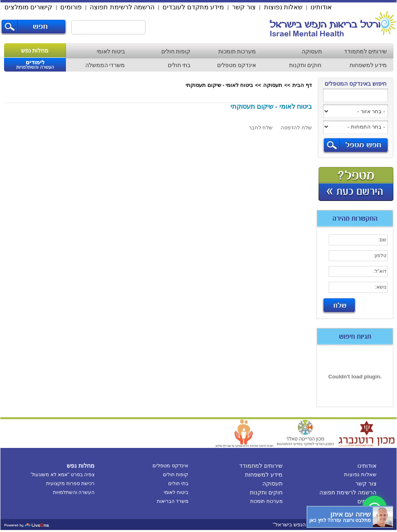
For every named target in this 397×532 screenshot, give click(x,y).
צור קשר (244, 7)
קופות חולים (176, 51)
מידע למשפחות (368, 65)
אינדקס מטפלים (237, 65)
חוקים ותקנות (305, 65)
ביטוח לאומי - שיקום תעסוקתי (219, 85)
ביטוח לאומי (111, 51)
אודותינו (321, 7)
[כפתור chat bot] (350, 517)
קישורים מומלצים (28, 7)
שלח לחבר (261, 128)
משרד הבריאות (173, 501)
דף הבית (302, 85)
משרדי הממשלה (105, 65)
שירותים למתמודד (366, 51)
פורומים (71, 7)
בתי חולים (179, 65)
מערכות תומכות (237, 51)
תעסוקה (312, 51)
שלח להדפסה (296, 128)
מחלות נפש (35, 51)
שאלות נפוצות (283, 7)
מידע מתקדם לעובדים (193, 7)
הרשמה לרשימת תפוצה (122, 7)
